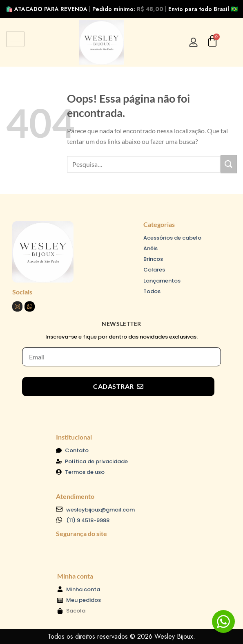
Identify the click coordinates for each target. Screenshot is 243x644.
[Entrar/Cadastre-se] (193, 42)
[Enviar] (229, 164)
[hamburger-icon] (15, 39)
